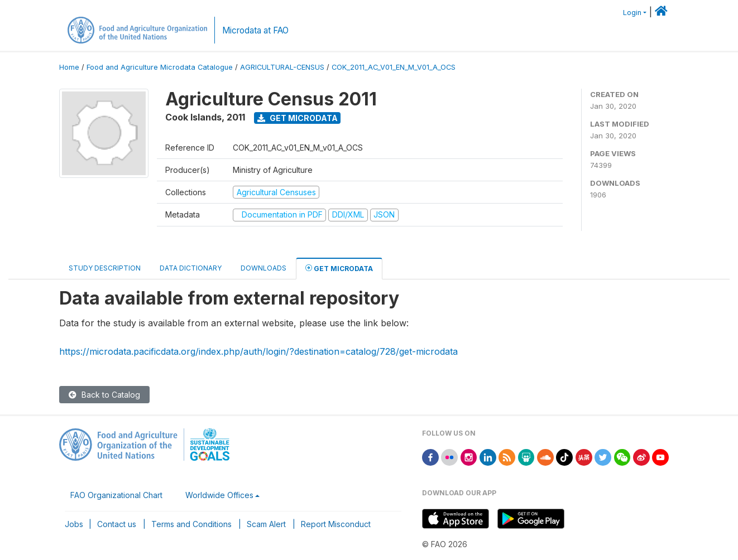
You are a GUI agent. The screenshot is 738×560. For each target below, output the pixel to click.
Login (632, 13)
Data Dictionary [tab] (191, 268)
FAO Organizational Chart (116, 495)
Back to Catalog (104, 395)
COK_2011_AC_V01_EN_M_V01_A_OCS (394, 67)
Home (69, 67)
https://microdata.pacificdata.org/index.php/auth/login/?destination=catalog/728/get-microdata (258, 351)
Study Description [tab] (105, 268)
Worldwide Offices (219, 495)
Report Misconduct (336, 524)
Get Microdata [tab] (339, 268)
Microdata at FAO (255, 30)
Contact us (117, 524)
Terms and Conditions (191, 524)
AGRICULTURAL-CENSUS (282, 67)
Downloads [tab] (263, 268)
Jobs (74, 524)
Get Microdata (298, 118)
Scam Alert (266, 524)
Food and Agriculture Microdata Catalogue (160, 67)
